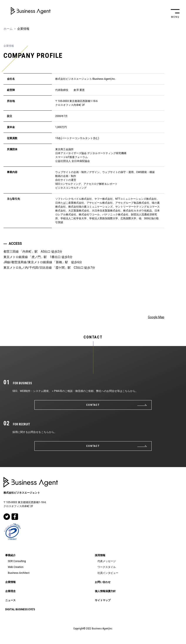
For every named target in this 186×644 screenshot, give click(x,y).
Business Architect (19, 573)
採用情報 (100, 555)
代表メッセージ (107, 561)
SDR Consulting (17, 561)
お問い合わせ (103, 582)
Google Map (156, 317)
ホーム (8, 29)
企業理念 (10, 591)
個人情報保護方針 (105, 591)
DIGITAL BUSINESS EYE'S (20, 609)
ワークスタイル (107, 567)
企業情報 (10, 582)
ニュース (10, 600)
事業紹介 (10, 555)
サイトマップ (103, 600)
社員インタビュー (108, 573)
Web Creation (16, 567)
